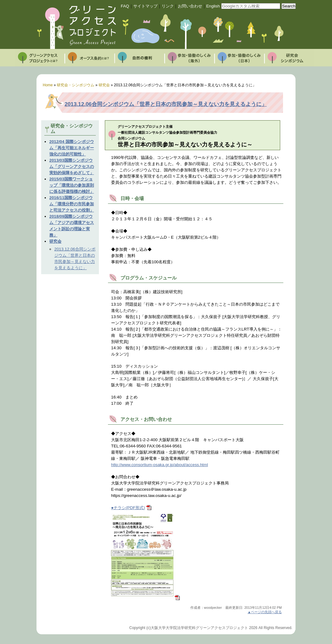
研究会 (55, 241)
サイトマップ (145, 6)
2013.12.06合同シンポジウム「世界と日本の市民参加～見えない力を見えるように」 (166, 104)
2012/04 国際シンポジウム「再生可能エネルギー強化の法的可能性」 (72, 148)
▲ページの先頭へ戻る (265, 612)
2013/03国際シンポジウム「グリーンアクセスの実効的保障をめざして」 (72, 167)
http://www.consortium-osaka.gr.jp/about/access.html (159, 465)
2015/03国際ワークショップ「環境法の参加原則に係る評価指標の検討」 (72, 185)
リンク (168, 6)
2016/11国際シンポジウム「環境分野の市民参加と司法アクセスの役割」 (72, 204)
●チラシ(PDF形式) (128, 508)
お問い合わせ (190, 6)
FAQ (125, 6)
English (213, 6)
